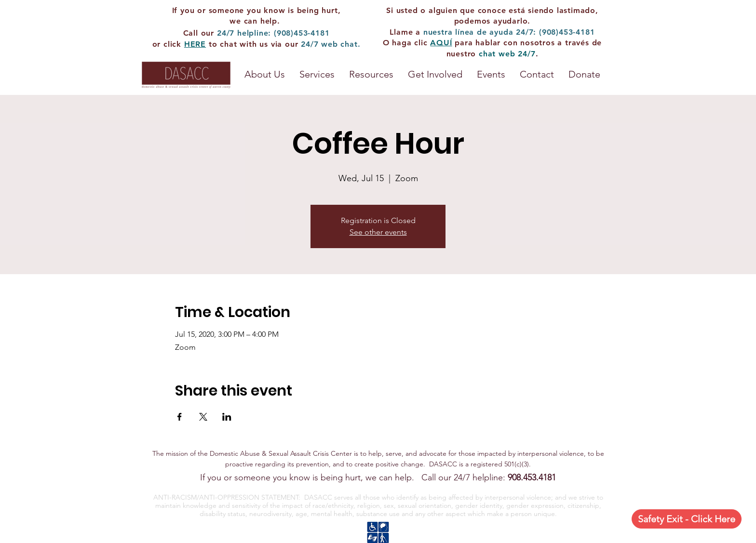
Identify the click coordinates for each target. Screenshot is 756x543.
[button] (371, 74)
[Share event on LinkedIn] (227, 417)
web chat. (341, 44)
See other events (378, 232)
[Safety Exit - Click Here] (687, 519)
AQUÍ (441, 43)
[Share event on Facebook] (180, 417)
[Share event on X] (203, 417)
